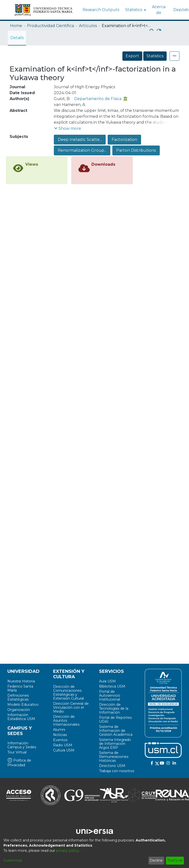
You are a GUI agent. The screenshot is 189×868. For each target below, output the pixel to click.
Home (16, 26)
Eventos (60, 740)
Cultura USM (64, 750)
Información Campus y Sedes (22, 745)
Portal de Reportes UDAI (115, 720)
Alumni (59, 730)
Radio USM (63, 745)
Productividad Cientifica (51, 26)
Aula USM (107, 681)
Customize (13, 860)
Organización (19, 710)
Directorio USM (112, 766)
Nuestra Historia (21, 681)
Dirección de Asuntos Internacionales (66, 721)
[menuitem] (135, 10)
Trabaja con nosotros (117, 771)
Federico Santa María (20, 688)
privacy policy (67, 851)
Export (132, 56)
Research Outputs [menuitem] (101, 10)
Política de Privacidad (19, 763)
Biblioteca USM (112, 686)
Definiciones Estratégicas (18, 697)
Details (17, 38)
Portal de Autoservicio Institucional (110, 695)
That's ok (175, 860)
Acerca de (159, 10)
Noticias (60, 735)
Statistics (155, 56)
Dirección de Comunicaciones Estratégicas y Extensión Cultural (68, 692)
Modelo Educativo (23, 705)
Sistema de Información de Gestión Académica (116, 731)
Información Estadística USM (21, 717)
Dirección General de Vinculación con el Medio (71, 707)
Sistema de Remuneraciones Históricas (114, 757)
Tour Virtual (17, 752)
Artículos (88, 26)
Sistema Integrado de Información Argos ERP (115, 744)
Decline (156, 860)
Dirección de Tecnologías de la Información (114, 708)
